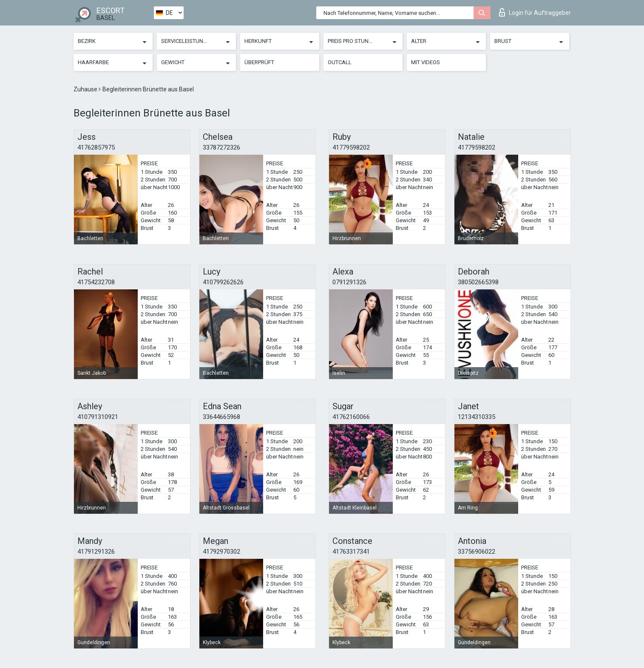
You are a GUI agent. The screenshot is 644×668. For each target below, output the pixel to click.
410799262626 (223, 282)
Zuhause (86, 89)
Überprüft (259, 62)
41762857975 (96, 147)
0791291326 (349, 282)
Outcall (340, 62)
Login (535, 12)
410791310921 (98, 417)
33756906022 (477, 552)
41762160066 (351, 417)
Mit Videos (426, 62)
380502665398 (478, 282)
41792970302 (221, 552)
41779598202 (351, 147)
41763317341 (351, 552)
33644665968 (221, 417)
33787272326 (221, 147)
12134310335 (477, 417)
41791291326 (96, 552)
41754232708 (96, 282)
